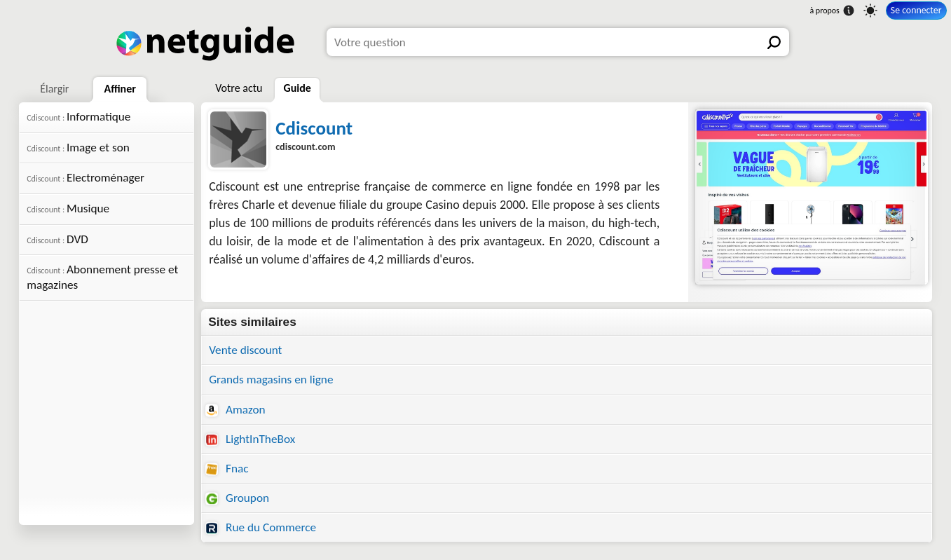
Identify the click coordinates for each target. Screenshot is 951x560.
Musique (68, 209)
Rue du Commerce (261, 527)
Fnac (227, 469)
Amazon (235, 410)
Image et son (78, 148)
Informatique (78, 117)
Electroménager (85, 178)
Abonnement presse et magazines (102, 277)
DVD (57, 239)
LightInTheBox (250, 439)
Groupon (237, 498)
